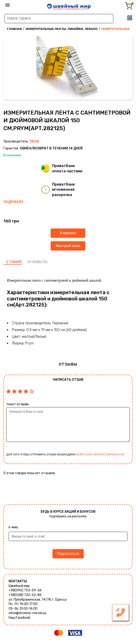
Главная (14, 29)
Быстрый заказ (68, 246)
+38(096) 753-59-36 (25, 590)
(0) (45, 262)
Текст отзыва (17, 404)
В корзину (68, 233)
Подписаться (68, 554)
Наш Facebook (19, 618)
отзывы (35, 262)
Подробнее (14, 202)
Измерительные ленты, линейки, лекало (62, 29)
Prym (34, 141)
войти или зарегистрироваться (100, 454)
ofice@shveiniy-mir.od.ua (27, 613)
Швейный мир (19, 586)
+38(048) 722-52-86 (25, 595)
